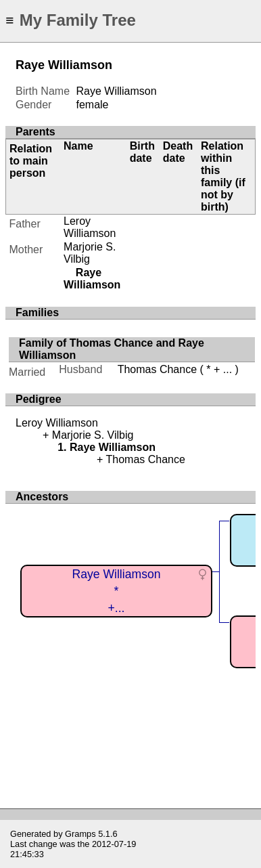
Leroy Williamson (90, 227)
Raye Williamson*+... (116, 591)
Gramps (80, 834)
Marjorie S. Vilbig (90, 253)
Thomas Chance (157, 369)
